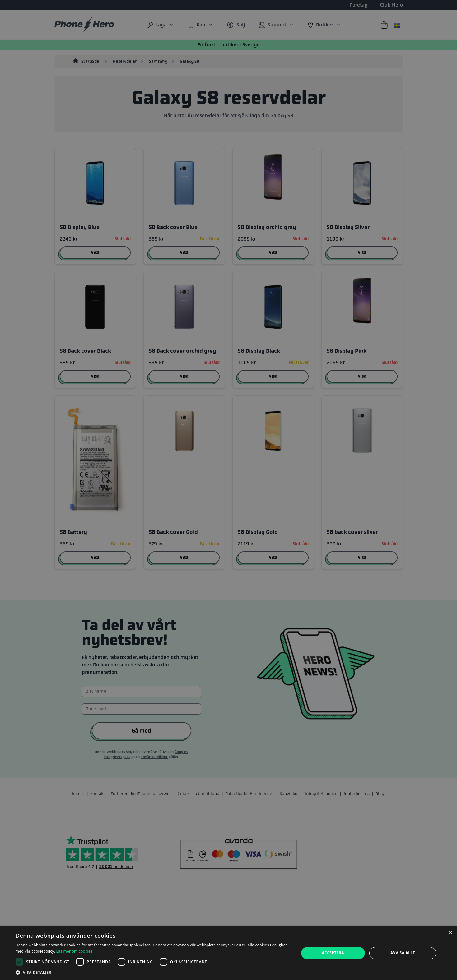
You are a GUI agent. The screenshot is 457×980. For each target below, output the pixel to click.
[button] (153, 972)
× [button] (450, 933)
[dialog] (228, 953)
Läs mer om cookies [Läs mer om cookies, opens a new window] (74, 951)
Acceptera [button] (333, 953)
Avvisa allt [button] (403, 953)
